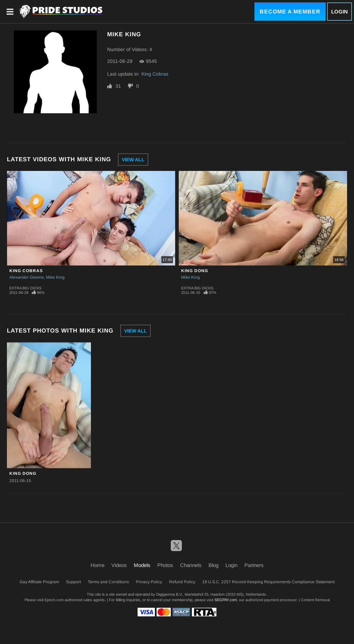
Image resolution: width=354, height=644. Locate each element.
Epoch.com (54, 600)
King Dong (195, 271)
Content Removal (315, 600)
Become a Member (290, 12)
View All (133, 160)
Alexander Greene (27, 277)
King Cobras (155, 74)
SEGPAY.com (226, 600)
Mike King (55, 277)
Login (339, 12)
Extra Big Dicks (25, 288)
